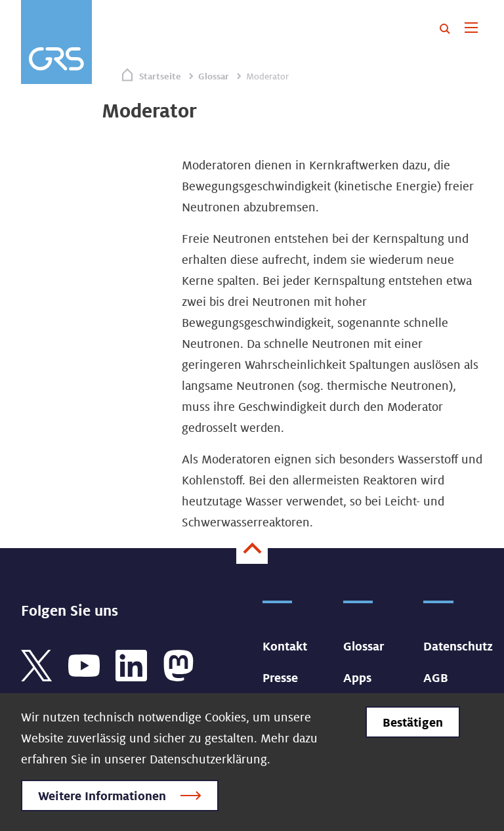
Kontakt (285, 646)
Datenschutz (458, 646)
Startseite (160, 76)
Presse (280, 677)
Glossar (214, 76)
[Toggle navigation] (471, 29)
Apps (357, 677)
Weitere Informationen (102, 796)
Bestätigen (413, 722)
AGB (436, 677)
